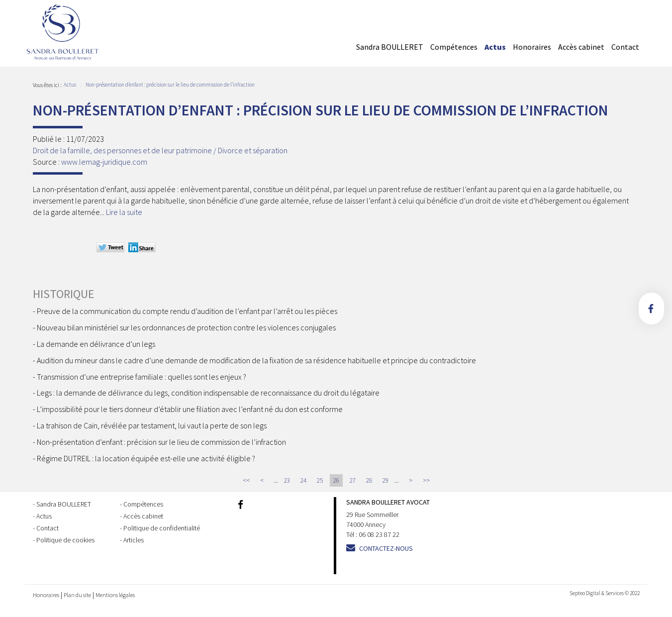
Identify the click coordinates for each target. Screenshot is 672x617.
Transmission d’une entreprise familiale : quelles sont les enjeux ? (142, 377)
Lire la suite (124, 212)
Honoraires (532, 47)
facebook (651, 308)
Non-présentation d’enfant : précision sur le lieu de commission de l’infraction (170, 85)
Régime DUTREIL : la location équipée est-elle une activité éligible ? (146, 458)
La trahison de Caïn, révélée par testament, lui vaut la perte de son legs (152, 425)
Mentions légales (115, 595)
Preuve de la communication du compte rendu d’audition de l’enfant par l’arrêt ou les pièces (187, 311)
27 (353, 480)
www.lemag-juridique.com (104, 162)
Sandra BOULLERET (390, 47)
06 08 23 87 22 (379, 534)
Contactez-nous (386, 548)
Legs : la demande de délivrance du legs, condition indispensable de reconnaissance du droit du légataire (208, 393)
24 (303, 480)
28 (369, 480)
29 (385, 480)
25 (320, 480)
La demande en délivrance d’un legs (96, 344)
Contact (625, 47)
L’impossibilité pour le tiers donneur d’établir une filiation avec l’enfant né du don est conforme (190, 409)
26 (336, 480)
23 (287, 480)
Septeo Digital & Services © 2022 (605, 593)
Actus (495, 47)
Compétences (454, 47)
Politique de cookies (65, 540)
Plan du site (77, 595)
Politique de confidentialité (162, 528)
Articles (134, 540)
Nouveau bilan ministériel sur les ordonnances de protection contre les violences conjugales (186, 327)
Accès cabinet (581, 47)
